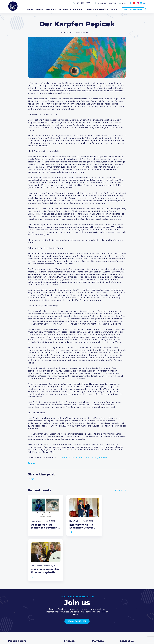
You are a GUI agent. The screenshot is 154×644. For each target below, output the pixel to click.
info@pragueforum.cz (107, 3)
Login (124, 3)
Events (39, 9)
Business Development (71, 9)
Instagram (138, 3)
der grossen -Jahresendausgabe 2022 (83, 458)
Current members (101, 601)
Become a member (133, 9)
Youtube (134, 3)
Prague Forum (13, 6)
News (30, 9)
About (114, 9)
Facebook (131, 3)
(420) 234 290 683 (84, 3)
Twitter (141, 3)
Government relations (97, 9)
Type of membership (102, 604)
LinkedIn (145, 3)
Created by (77, 637)
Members (51, 9)
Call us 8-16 (125, 601)
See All (118, 490)
